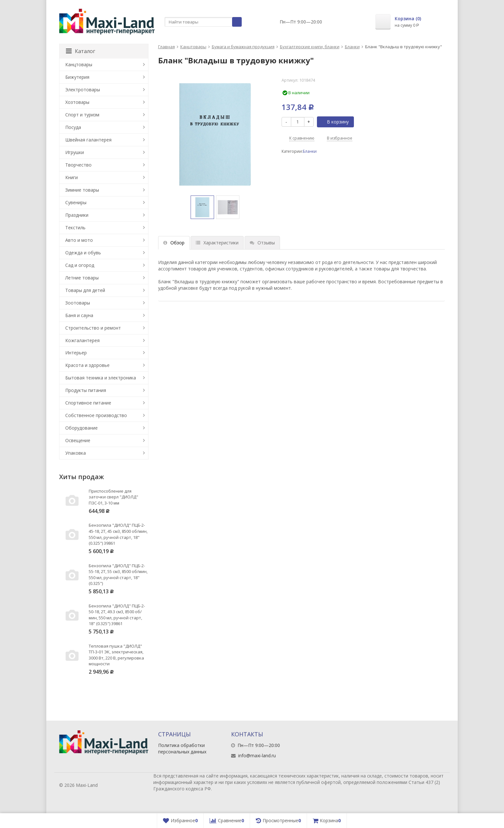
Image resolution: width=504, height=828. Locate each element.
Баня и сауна (79, 315)
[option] (202, 207)
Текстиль (75, 227)
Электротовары (83, 90)
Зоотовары (78, 303)
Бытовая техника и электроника (101, 378)
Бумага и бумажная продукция (243, 47)
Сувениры (76, 202)
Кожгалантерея (82, 340)
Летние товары (82, 278)
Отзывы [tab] (262, 243)
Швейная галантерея (88, 140)
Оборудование (81, 428)
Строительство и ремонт (93, 328)
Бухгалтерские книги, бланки (310, 47)
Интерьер (76, 353)
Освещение (78, 440)
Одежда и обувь (83, 253)
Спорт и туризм (82, 115)
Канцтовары (193, 47)
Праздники (77, 215)
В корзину (334, 122)
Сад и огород (80, 265)
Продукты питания (86, 390)
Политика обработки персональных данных (182, 748)
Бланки (352, 47)
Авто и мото (79, 240)
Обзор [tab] (174, 243)
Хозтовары (77, 102)
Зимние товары (82, 190)
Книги (72, 177)
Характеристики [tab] (217, 243)
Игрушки (75, 152)
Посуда (73, 127)
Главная (166, 47)
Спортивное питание (88, 403)
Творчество (78, 165)
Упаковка (76, 453)
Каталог (81, 51)
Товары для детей (85, 290)
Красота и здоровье (87, 365)
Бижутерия (77, 77)
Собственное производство (96, 415)
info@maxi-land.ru (257, 755)
